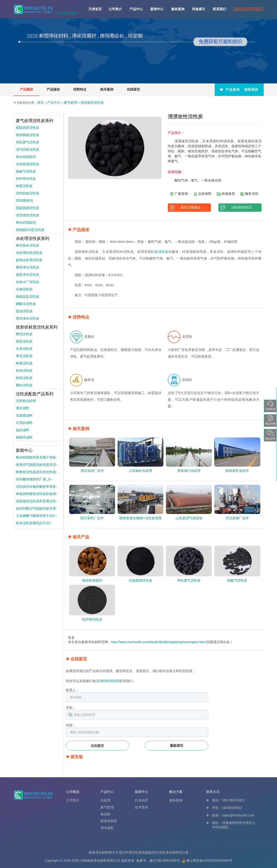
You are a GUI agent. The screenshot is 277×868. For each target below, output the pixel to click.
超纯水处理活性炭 (29, 260)
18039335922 (240, 207)
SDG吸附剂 (24, 201)
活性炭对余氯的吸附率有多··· (37, 487)
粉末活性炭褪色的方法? (33, 523)
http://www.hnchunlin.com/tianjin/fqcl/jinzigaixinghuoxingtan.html (159, 642)
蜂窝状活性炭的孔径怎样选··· (37, 472)
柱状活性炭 (160, 252)
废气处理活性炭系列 (35, 121)
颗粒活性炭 (24, 385)
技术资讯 (142, 807)
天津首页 (95, 9)
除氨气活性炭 (26, 171)
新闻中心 (157, 9)
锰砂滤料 (23, 430)
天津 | (60, 13)
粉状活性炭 (24, 378)
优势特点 (80, 89)
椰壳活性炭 (24, 334)
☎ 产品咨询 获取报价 (239, 90)
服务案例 (178, 9)
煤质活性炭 (24, 341)
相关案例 (107, 89)
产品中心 (136, 9)
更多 (71, 638)
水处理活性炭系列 (33, 238)
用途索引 (199, 9)
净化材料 (172, 852)
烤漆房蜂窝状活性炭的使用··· (37, 494)
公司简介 (115, 9)
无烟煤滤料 (24, 415)
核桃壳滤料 (24, 437)
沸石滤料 (23, 408)
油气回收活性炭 (28, 149)
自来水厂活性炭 (28, 282)
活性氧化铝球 (26, 401)
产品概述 (26, 89)
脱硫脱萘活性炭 (28, 128)
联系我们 (219, 9)
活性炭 (137, 852)
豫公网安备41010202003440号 (209, 861)
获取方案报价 (189, 207)
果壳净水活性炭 (28, 318)
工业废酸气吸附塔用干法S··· (37, 516)
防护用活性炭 (26, 179)
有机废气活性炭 (28, 142)
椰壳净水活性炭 (28, 267)
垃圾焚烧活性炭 (28, 164)
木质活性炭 (24, 349)
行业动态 (142, 800)
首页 (40, 103)
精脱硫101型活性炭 (30, 230)
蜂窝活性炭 (24, 186)
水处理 (105, 800)
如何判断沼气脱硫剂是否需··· (37, 508)
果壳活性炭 (24, 356)
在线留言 (133, 89)
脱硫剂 (150, 852)
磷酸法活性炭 (26, 304)
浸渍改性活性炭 (92, 103)
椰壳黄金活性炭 (28, 245)
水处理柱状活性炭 (29, 253)
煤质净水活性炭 (28, 275)
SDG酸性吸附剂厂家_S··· (35, 479)
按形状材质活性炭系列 (37, 327)
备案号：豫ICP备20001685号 (158, 861)
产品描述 (53, 89)
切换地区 (70, 13)
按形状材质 (109, 821)
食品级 (105, 814)
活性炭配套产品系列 (35, 394)
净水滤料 (107, 828)
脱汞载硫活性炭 (28, 135)
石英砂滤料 (24, 423)
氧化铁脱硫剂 (26, 157)
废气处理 (70, 103)
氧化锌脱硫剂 (26, 222)
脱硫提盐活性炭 (28, 297)
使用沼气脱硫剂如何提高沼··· (37, 465)
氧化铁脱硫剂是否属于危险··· (37, 457)
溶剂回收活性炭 (28, 193)
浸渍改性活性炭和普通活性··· (37, 501)
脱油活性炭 (24, 311)
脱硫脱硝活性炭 (28, 208)
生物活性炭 (24, 289)
